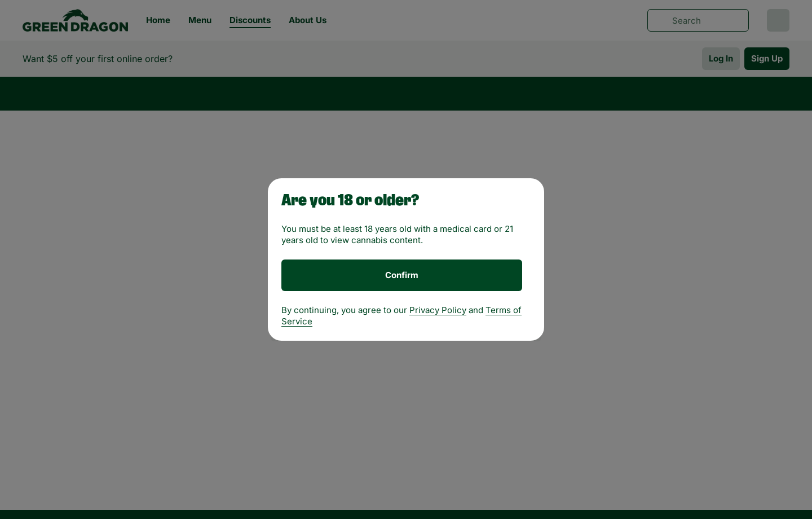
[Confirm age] (402, 275)
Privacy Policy (438, 310)
